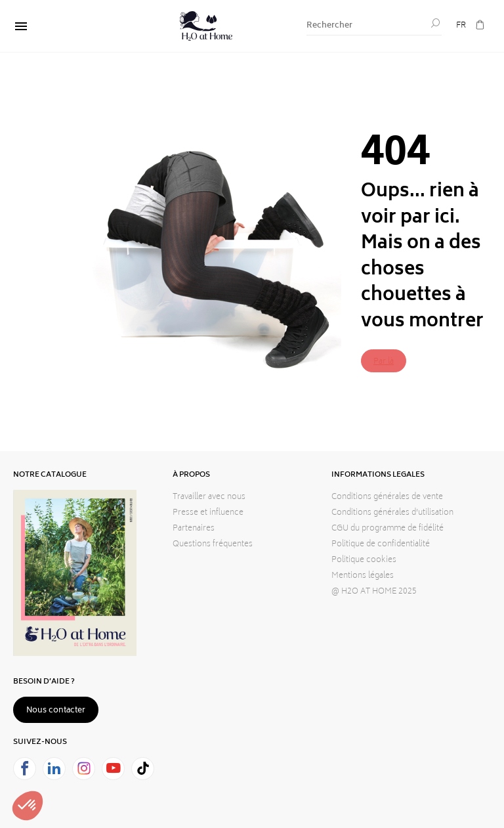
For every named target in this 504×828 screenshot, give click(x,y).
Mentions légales (363, 576)
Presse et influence (208, 513)
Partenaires (194, 529)
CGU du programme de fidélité (388, 529)
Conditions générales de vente (387, 497)
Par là (384, 362)
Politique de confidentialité (381, 545)
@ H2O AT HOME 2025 (374, 592)
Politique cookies (364, 560)
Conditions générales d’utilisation (392, 513)
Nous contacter (56, 711)
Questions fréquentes (213, 545)
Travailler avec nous (209, 497)
